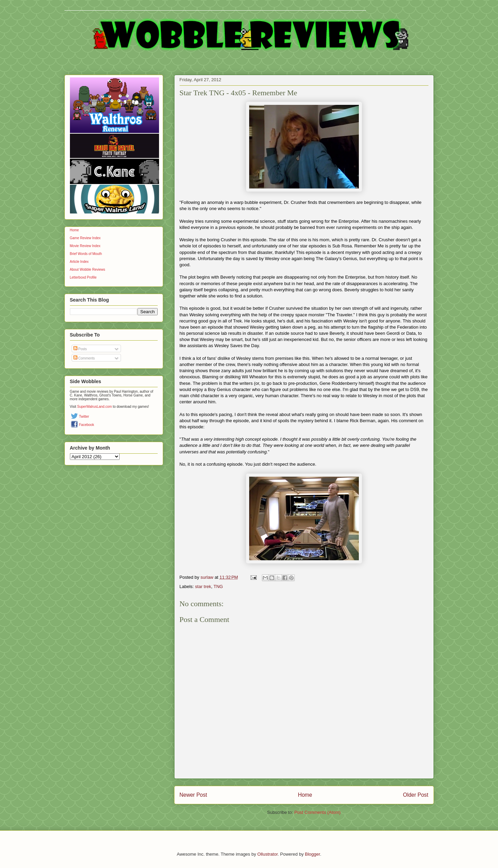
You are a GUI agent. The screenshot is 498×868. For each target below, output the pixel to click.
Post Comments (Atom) (318, 812)
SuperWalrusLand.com (94, 407)
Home (305, 795)
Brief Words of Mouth (86, 254)
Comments (84, 358)
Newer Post (193, 795)
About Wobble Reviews (88, 270)
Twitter (84, 417)
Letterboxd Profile (83, 277)
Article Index (79, 262)
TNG (218, 586)
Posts (80, 349)
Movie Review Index (85, 246)
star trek (203, 586)
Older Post (416, 795)
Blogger (313, 854)
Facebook (87, 425)
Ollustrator (268, 854)
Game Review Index (85, 238)
